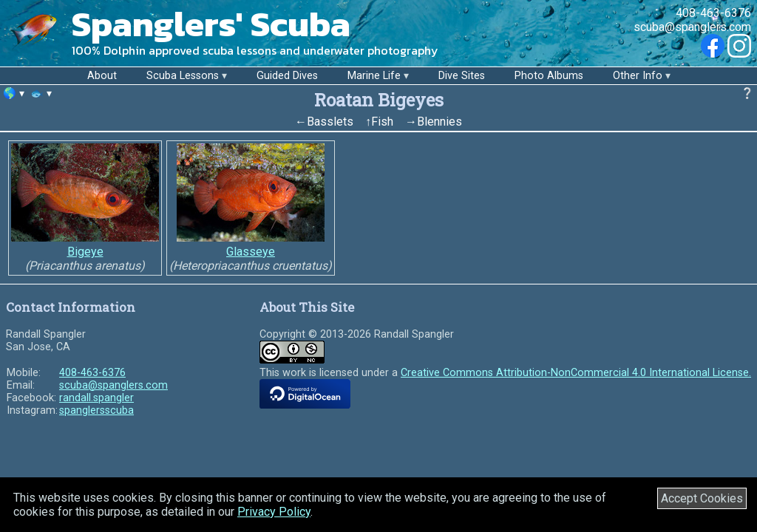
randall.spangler (96, 398)
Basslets (330, 122)
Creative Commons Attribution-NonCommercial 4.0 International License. (576, 373)
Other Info (638, 76)
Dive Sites (462, 76)
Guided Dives (287, 76)
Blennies (439, 122)
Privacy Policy (274, 512)
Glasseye (251, 252)
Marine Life (374, 76)
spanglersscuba (96, 410)
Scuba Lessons (183, 76)
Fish (382, 122)
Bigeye (85, 252)
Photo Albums (549, 76)
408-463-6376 (713, 13)
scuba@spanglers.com (692, 27)
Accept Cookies (702, 498)
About (102, 76)
